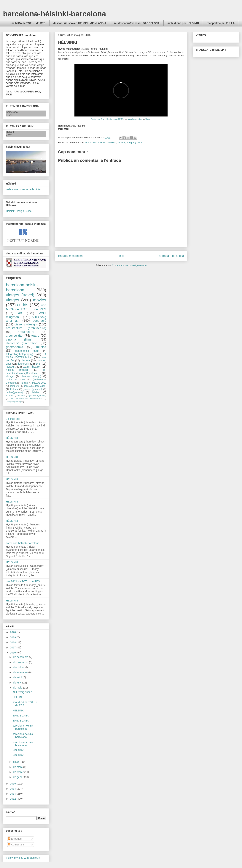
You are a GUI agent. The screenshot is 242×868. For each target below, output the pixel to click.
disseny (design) (26, 324)
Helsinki (11, 132)
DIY (38, 364)
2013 (13, 794)
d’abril (17, 762)
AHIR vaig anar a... (23, 692)
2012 (13, 799)
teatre (35, 336)
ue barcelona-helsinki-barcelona (26, 398)
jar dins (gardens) (38, 396)
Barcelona (12, 112)
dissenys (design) (31, 376)
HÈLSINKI (12, 438)
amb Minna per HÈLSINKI (183, 23)
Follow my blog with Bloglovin (23, 858)
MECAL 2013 (39, 383)
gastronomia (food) (27, 351)
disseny (25, 360)
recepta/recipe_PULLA (221, 23)
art (20, 313)
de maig (18, 688)
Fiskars (14, 389)
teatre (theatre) (32, 367)
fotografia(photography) (20, 354)
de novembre (21, 662)
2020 (13, 632)
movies (121, 142)
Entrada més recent (71, 256)
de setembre (21, 672)
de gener (19, 777)
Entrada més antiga (171, 256)
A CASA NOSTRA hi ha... (26, 356)
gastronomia (15, 347)
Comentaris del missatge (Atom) (129, 265)
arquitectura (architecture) (26, 328)
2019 (13, 637)
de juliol (18, 677)
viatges (13, 300)
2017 (13, 648)
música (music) (17, 370)
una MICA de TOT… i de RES (28, 23)
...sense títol (15, 336)
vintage (10, 376)
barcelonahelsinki (135, 119)
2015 (13, 784)
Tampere (14, 386)
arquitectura (26, 332)
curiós (23, 305)
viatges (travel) (135, 142)
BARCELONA (20, 716)
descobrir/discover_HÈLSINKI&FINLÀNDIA (80, 23)
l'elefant (36, 392)
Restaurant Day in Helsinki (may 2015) (107, 119)
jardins (24, 383)
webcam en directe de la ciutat (24, 189)
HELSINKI (12, 457)
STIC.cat (10, 396)
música (41, 347)
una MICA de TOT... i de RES (23, 581)
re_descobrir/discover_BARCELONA (137, 23)
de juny (18, 683)
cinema (22, 396)
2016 (13, 653)
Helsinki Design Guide (19, 211)
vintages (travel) (13, 402)
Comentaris (16, 845)
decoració (39, 321)
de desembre (21, 657)
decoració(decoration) (35, 386)
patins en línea (15, 379)
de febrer (19, 772)
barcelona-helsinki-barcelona (101, 142)
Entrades (15, 839)
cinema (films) (19, 340)
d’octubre (19, 667)
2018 (13, 642)
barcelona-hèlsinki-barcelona (55, 14)
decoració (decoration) (22, 343)
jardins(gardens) (14, 392)
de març (18, 767)
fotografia (24, 364)
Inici (121, 256)
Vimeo (148, 119)
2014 (13, 789)
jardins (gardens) (33, 389)
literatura (11, 367)
